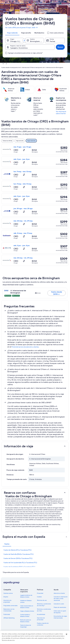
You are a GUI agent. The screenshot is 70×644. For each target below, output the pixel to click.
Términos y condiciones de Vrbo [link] (44, 610)
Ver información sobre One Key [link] (61, 113)
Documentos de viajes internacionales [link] (60, 617)
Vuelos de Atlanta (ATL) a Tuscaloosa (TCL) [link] (17, 550)
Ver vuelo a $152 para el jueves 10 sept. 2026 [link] (21, 28)
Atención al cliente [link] (59, 593)
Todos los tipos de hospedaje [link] (26, 626)
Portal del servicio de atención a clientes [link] (25, 347)
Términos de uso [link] (42, 600)
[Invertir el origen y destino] (24, 41)
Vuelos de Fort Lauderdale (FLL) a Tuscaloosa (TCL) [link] (20, 563)
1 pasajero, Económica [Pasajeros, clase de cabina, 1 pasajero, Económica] (19, 48)
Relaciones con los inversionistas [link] (9, 610)
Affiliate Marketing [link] (9, 618)
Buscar (60, 47)
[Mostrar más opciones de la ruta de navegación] (3, 64)
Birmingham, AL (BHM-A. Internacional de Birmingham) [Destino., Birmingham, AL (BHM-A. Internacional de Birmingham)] (37, 41)
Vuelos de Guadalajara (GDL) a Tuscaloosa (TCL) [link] (19, 567)
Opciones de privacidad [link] (41, 619)
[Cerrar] (66, 634)
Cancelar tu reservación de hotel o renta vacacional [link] (61, 599)
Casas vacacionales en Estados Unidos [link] (27, 607)
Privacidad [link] (40, 593)
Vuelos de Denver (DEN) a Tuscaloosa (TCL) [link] (18, 558)
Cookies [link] (39, 597)
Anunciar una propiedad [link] (7, 601)
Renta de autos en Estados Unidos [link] (26, 621)
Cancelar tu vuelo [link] (59, 604)
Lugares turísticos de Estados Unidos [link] (26, 596)
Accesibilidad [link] (41, 614)
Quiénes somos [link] (8, 593)
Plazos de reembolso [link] (60, 607)
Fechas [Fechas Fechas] (52, 41)
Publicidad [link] (7, 614)
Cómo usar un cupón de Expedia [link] (60, 612)
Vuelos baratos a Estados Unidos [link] (25, 615)
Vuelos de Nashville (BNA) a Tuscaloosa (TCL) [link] (18, 554)
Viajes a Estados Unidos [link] (27, 611)
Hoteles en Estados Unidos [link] (26, 601)
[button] (35, 446)
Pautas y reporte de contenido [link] (43, 624)
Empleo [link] (6, 597)
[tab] (12, 33)
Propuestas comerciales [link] (10, 606)
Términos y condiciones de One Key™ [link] (44, 605)
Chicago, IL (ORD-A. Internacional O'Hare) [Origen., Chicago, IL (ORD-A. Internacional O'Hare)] (17, 41)
